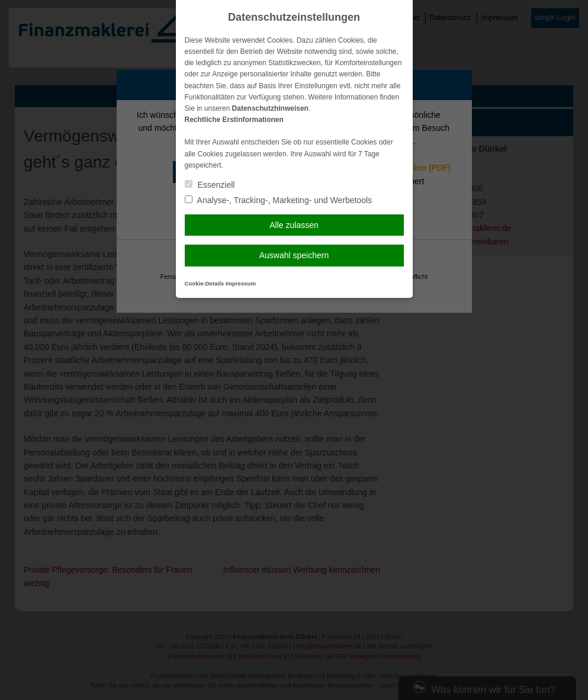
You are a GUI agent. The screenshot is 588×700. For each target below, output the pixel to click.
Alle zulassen (294, 225)
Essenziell (210, 185)
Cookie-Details (205, 283)
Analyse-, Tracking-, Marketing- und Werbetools (279, 200)
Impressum (241, 283)
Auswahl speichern (294, 255)
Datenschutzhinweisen (270, 108)
